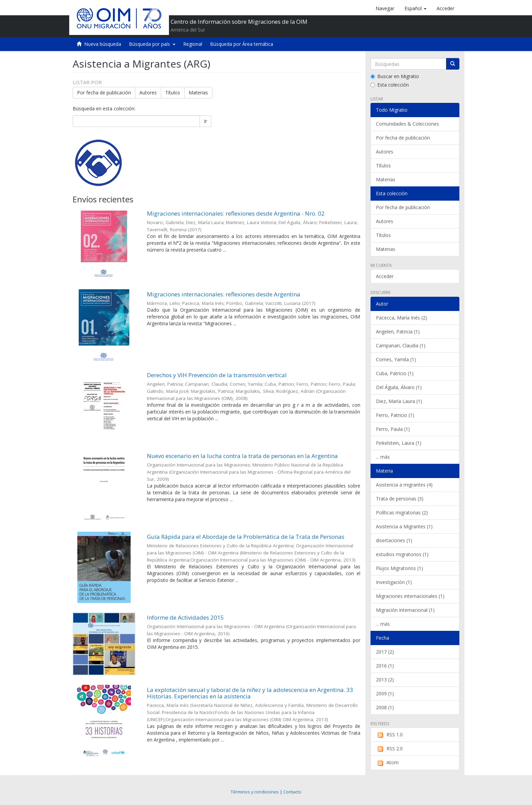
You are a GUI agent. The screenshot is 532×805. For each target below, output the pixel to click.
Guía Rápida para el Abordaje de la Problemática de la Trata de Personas (246, 537)
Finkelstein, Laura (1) (399, 443)
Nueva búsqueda (103, 44)
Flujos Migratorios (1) (400, 568)
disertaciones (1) (394, 540)
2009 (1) (385, 693)
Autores (148, 93)
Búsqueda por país (152, 44)
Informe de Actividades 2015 (185, 617)
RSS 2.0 (389, 749)
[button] (415, 8)
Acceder (385, 276)
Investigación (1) (394, 582)
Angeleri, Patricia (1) (398, 332)
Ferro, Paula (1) (393, 429)
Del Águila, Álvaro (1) (399, 387)
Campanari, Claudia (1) (401, 345)
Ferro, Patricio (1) (395, 415)
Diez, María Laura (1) (399, 401)
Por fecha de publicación (104, 93)
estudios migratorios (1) (402, 554)
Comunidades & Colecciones (407, 124)
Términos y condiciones (255, 792)
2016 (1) (385, 666)
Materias (198, 93)
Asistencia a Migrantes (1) (404, 526)
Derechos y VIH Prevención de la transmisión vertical (217, 375)
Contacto (292, 792)
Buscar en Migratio (395, 76)
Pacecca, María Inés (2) (402, 318)
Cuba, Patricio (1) (395, 373)
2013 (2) (385, 680)
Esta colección (390, 85)
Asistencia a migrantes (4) (404, 485)
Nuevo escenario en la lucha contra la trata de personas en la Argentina (242, 456)
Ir (205, 121)
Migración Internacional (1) (405, 610)
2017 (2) (385, 652)
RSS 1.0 (389, 735)
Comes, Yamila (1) (396, 359)
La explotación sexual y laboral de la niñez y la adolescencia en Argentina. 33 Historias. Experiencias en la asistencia (250, 693)
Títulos (173, 93)
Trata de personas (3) (400, 499)
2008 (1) (385, 707)
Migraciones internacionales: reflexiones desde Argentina (224, 294)
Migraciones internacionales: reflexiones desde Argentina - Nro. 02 (236, 213)
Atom (387, 763)
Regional (193, 44)
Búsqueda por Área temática (242, 44)
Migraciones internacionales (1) (410, 596)
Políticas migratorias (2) (402, 513)
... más (383, 457)
